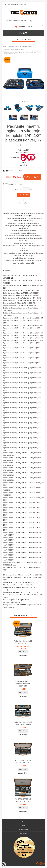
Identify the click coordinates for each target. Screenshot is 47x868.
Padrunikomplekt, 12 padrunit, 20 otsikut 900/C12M (23, 684)
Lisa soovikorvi (23, 203)
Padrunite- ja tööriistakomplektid (13, 49)
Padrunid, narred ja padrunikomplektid (21, 46)
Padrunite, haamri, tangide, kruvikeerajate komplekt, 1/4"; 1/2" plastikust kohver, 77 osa (22, 53)
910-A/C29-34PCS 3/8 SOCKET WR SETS (23, 762)
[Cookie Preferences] (4, 865)
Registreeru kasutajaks (19, 5)
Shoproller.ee (41, 864)
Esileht (5, 46)
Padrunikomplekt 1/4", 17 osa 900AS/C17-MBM (23, 723)
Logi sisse (7, 5)
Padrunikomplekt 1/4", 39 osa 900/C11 (23, 642)
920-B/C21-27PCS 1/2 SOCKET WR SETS (23, 800)
